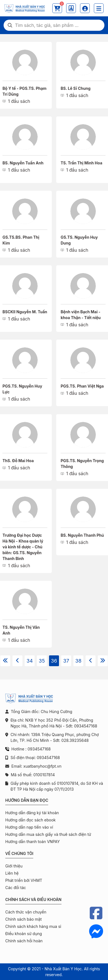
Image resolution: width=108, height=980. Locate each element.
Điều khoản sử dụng (24, 934)
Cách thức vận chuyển (26, 912)
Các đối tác (16, 888)
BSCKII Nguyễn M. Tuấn (25, 312)
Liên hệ (12, 873)
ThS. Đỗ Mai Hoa (18, 461)
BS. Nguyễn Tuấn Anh (23, 163)
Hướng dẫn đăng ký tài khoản (32, 813)
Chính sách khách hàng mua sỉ (33, 926)
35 (42, 661)
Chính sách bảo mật (23, 919)
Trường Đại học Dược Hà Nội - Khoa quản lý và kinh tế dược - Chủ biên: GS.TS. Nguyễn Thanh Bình (23, 547)
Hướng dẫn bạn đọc (27, 800)
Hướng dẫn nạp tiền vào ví (29, 827)
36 (54, 661)
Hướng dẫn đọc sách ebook (30, 820)
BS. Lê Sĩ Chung (76, 88)
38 (78, 661)
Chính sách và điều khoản (33, 899)
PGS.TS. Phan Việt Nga (82, 386)
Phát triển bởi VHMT (24, 880)
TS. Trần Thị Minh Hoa (81, 163)
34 (30, 661)
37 (66, 661)
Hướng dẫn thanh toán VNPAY (33, 842)
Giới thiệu (14, 866)
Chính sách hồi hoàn (24, 941)
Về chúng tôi (19, 853)
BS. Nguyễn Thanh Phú (82, 535)
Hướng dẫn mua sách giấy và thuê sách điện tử (48, 834)
